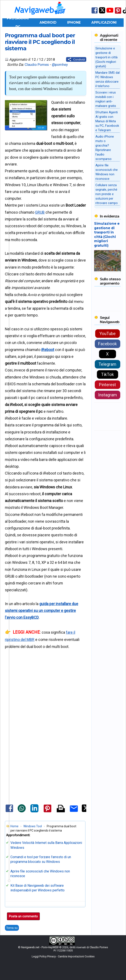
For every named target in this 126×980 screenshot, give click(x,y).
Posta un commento (23, 916)
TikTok (108, 374)
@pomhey (60, 65)
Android (48, 22)
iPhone (74, 22)
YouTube (108, 334)
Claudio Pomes (37, 65)
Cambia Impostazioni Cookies (76, 956)
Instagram (108, 395)
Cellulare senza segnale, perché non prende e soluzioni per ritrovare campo (107, 194)
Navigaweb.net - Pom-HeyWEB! (40, 947)
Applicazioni (104, 22)
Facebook (107, 344)
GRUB (40, 212)
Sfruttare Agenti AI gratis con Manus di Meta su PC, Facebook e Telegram (107, 121)
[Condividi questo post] (76, 59)
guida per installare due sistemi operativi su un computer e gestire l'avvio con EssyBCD (42, 611)
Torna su (12, 928)
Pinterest (107, 385)
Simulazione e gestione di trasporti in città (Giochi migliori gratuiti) (106, 57)
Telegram (107, 364)
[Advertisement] (46, 693)
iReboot (48, 350)
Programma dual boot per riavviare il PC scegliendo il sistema (40, 42)
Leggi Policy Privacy (44, 956)
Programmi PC (18, 22)
